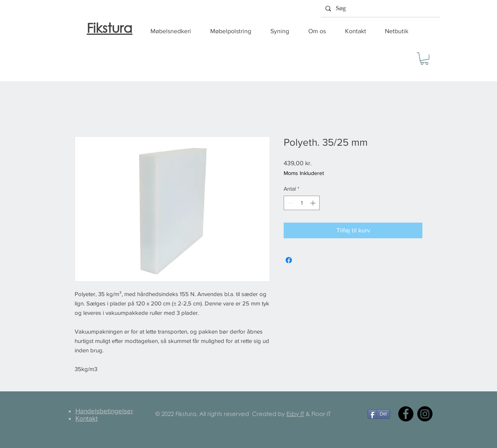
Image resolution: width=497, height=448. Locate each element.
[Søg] (380, 8)
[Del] (379, 414)
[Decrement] (290, 203)
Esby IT (295, 414)
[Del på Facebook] (289, 260)
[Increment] (314, 203)
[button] (174, 31)
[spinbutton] (302, 203)
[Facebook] (406, 414)
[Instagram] (425, 414)
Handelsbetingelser (104, 411)
